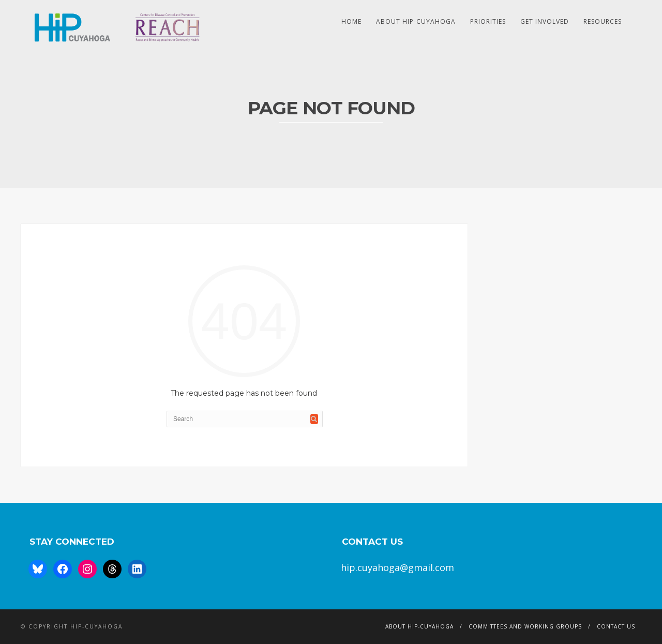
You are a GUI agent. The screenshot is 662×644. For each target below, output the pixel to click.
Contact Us (616, 626)
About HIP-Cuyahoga (416, 21)
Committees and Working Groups (525, 626)
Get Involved (545, 21)
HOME (351, 21)
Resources (603, 21)
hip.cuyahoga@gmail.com (397, 567)
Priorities (488, 21)
